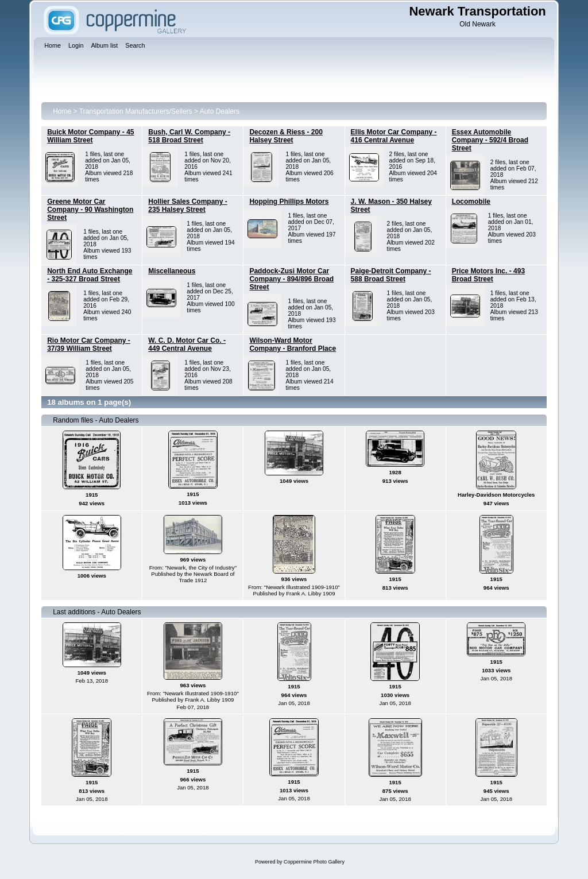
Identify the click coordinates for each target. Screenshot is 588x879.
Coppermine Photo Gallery (314, 862)
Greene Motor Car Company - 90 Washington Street (90, 210)
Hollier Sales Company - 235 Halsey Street (187, 206)
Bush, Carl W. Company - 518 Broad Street (189, 136)
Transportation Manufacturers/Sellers (136, 111)
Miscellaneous (172, 271)
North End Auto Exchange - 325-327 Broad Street (90, 275)
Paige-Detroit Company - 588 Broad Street (391, 275)
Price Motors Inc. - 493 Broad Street (488, 275)
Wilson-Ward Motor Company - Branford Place (293, 344)
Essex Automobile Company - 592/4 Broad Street (490, 140)
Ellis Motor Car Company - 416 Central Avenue (394, 136)
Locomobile (471, 202)
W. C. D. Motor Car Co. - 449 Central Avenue (187, 344)
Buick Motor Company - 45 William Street (90, 136)
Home (62, 111)
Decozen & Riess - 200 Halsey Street (286, 136)
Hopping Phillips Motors (289, 202)
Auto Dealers (220, 111)
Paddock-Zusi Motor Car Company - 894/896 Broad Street (291, 279)
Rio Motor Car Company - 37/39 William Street (89, 344)
